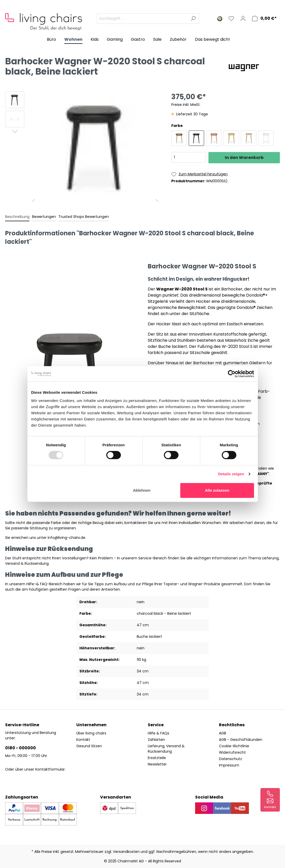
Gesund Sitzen (89, 746)
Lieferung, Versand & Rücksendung (166, 749)
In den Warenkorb (244, 158)
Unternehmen (91, 725)
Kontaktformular (50, 769)
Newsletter (157, 764)
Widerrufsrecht (232, 752)
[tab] (17, 217)
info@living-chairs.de (66, 538)
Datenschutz (230, 759)
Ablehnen (142, 490)
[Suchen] (193, 19)
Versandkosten (126, 852)
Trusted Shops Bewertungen (84, 217)
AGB (223, 733)
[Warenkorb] (264, 18)
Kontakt (83, 740)
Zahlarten (156, 740)
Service (156, 725)
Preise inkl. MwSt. (186, 105)
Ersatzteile (157, 758)
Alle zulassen (217, 490)
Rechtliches (232, 725)
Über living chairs (91, 733)
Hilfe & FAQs (159, 733)
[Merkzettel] (231, 18)
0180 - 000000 (20, 748)
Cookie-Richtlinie (234, 746)
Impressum (229, 765)
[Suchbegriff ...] (142, 19)
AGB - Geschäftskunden (241, 740)
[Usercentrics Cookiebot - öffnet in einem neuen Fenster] (232, 374)
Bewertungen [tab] (44, 217)
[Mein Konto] (243, 18)
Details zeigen (231, 474)
